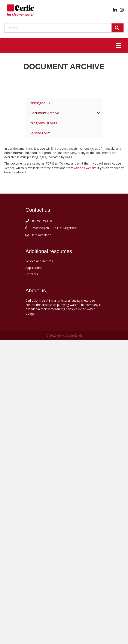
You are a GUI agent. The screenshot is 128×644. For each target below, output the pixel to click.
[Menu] (118, 45)
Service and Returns (39, 261)
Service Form (40, 133)
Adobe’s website (85, 168)
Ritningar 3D (40, 103)
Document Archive (44, 113)
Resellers (32, 274)
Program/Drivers (43, 123)
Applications (34, 268)
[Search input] (57, 28)
